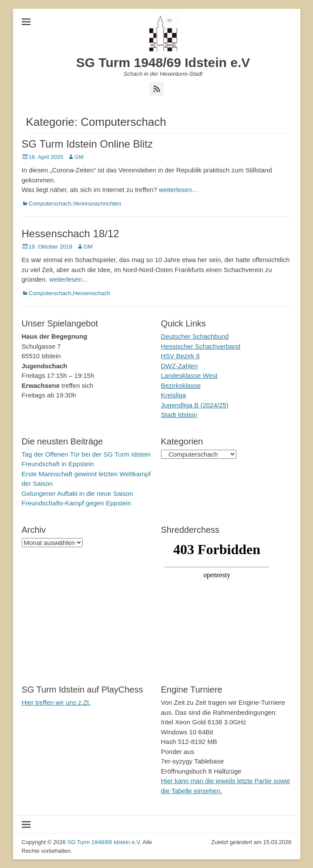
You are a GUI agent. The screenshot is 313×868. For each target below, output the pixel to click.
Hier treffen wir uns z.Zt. (56, 702)
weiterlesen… (179, 190)
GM (79, 157)
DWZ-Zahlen (180, 366)
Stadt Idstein (179, 415)
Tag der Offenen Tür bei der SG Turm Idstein (86, 454)
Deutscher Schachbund (195, 336)
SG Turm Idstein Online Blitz (87, 144)
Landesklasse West (189, 375)
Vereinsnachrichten (97, 204)
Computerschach (50, 204)
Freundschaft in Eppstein (58, 464)
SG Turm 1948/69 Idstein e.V (163, 62)
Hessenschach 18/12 (71, 234)
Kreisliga (174, 395)
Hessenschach (91, 293)
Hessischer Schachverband (201, 346)
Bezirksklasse (181, 385)
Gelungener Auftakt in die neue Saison (77, 493)
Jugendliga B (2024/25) (195, 405)
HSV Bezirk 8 (180, 356)
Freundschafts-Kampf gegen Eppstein (77, 503)
